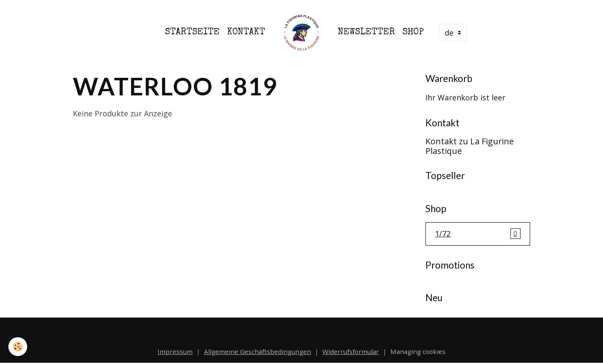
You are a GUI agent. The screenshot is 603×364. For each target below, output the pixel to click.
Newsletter (366, 32)
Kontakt (246, 32)
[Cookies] (18, 347)
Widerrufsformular (351, 351)
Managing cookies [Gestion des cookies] (418, 351)
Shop (413, 32)
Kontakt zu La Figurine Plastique (470, 146)
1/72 (478, 234)
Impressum (175, 351)
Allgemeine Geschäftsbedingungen (258, 351)
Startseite (192, 32)
